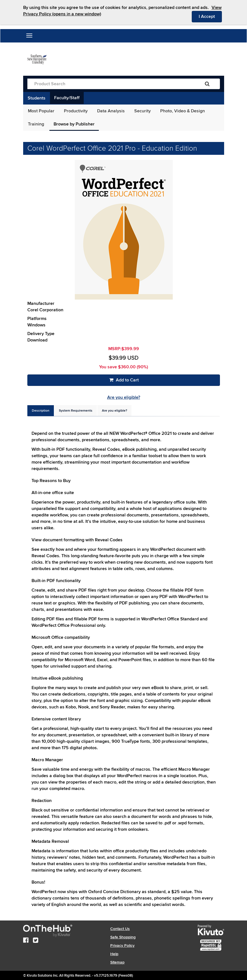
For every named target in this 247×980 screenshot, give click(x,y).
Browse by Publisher (74, 124)
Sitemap (117, 962)
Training (36, 124)
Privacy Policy (122, 945)
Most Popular (41, 111)
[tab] (41, 411)
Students (37, 98)
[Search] (207, 84)
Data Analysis (111, 111)
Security (142, 111)
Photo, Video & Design (183, 111)
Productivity (76, 111)
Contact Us (120, 929)
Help (114, 954)
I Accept (210, 16)
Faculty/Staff (67, 98)
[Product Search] (111, 84)
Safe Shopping (123, 937)
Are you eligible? (124, 397)
